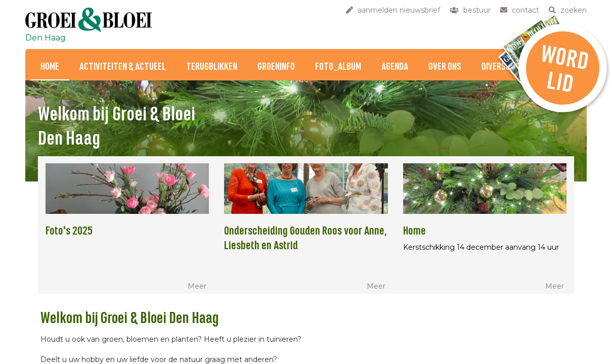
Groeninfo (276, 67)
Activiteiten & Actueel (123, 67)
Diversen (498, 67)
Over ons (445, 67)
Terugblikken (212, 67)
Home (50, 67)
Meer (197, 286)
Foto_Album (338, 67)
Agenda (395, 67)
